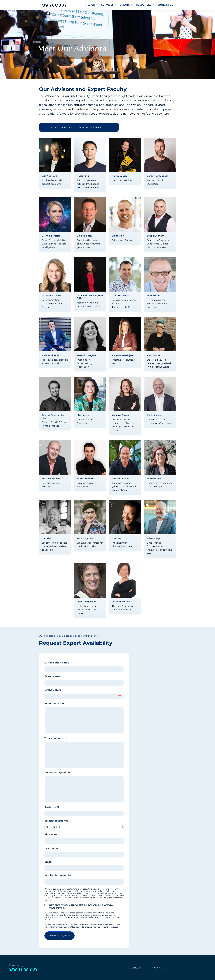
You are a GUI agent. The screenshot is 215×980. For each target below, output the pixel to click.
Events (125, 5)
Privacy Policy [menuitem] (159, 968)
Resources (144, 5)
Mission (90, 5)
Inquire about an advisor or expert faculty (79, 127)
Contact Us (165, 5)
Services (107, 5)
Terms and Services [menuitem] (138, 968)
